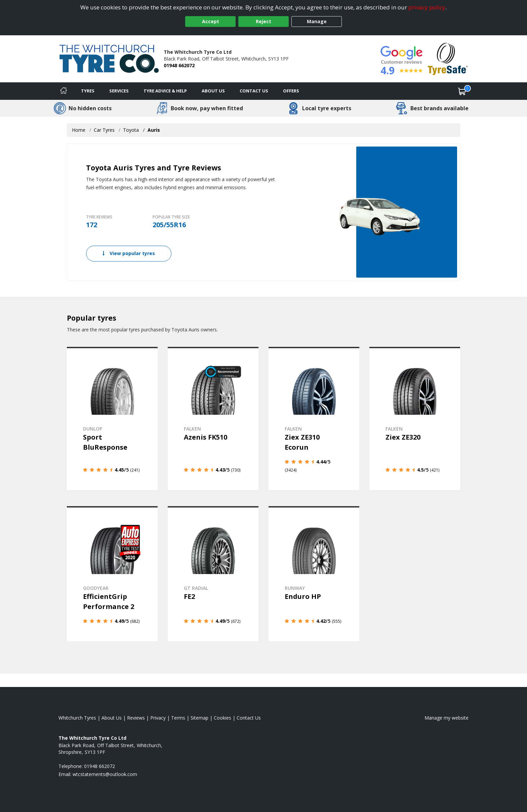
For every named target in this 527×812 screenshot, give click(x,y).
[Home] (64, 91)
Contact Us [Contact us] (254, 91)
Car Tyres (104, 130)
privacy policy (427, 7)
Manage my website (447, 718)
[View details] (112, 418)
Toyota (131, 130)
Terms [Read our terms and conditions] (178, 718)
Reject (263, 21)
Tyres (88, 91)
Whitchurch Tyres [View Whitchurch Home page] (77, 718)
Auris (154, 130)
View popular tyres (129, 253)
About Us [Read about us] (112, 718)
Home (79, 130)
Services (119, 91)
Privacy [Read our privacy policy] (158, 718)
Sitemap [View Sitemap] (199, 718)
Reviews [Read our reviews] (136, 718)
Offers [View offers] (291, 91)
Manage (317, 21)
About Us (213, 91)
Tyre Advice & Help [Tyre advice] (165, 91)
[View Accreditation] (448, 58)
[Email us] (105, 774)
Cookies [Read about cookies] (222, 718)
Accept (211, 21)
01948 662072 (179, 65)
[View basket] (462, 91)
